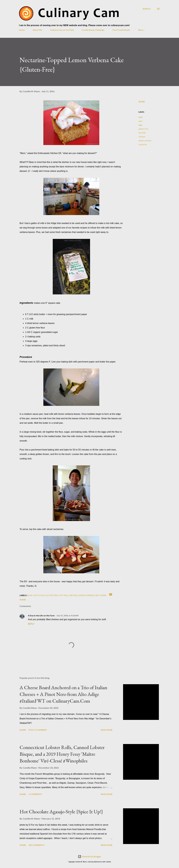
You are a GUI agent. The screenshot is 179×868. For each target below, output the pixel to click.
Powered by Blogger (89, 856)
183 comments (36, 845)
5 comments (35, 794)
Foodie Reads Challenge (93, 30)
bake (140, 117)
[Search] (147, 9)
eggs (140, 125)
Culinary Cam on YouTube (62, 30)
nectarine (143, 144)
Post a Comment (38, 730)
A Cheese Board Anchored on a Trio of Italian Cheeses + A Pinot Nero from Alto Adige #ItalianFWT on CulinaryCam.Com (63, 694)
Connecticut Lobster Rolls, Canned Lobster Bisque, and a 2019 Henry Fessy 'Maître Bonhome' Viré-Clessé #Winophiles (62, 754)
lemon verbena (145, 141)
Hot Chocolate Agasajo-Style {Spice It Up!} (61, 812)
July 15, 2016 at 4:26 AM (68, 616)
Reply (31, 624)
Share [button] (142, 102)
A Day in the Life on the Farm (41, 616)
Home (22, 30)
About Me (37, 30)
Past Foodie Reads (121, 30)
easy (140, 121)
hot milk (142, 133)
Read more (107, 730)
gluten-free (143, 129)
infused (142, 137)
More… (141, 30)
